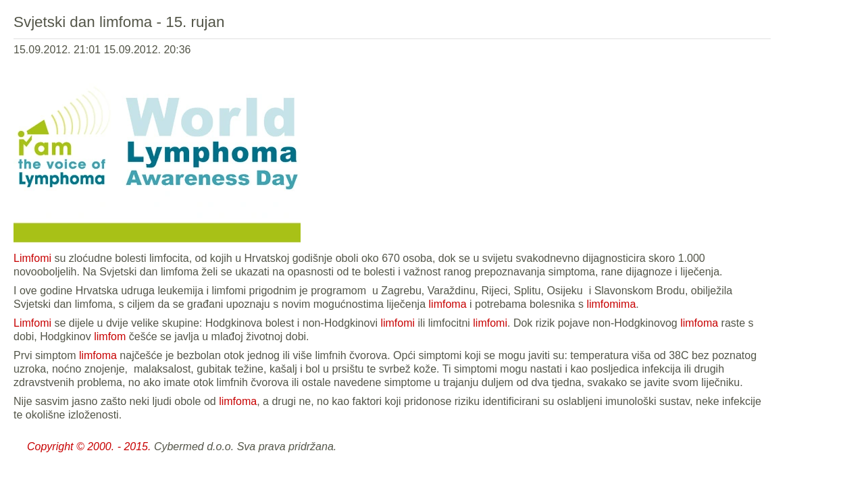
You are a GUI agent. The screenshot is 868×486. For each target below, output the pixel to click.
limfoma (448, 304)
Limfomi (32, 258)
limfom (110, 336)
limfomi (398, 323)
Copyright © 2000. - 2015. (89, 447)
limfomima (611, 304)
